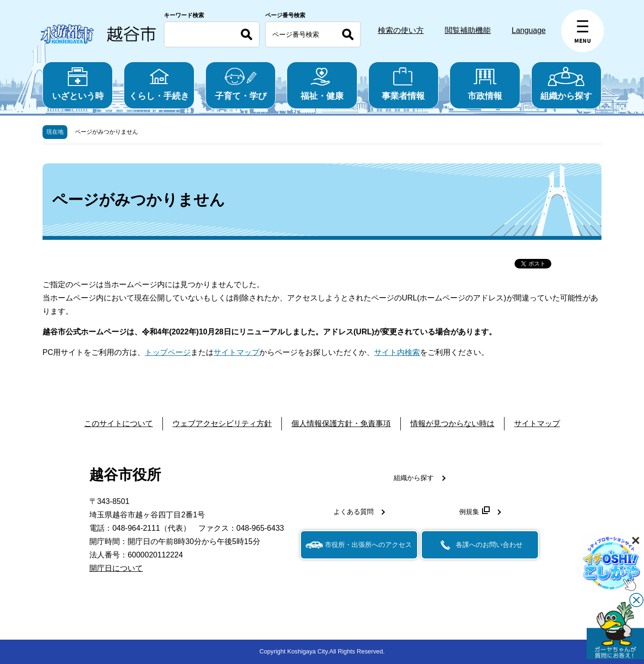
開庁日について (116, 568)
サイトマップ (236, 352)
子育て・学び (241, 84)
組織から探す (566, 84)
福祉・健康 (322, 84)
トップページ (168, 352)
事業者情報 (403, 84)
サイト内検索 (397, 352)
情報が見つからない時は (452, 423)
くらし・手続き (159, 84)
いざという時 (78, 84)
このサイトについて (118, 423)
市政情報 (485, 84)
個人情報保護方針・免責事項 (341, 423)
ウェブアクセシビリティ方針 (222, 423)
